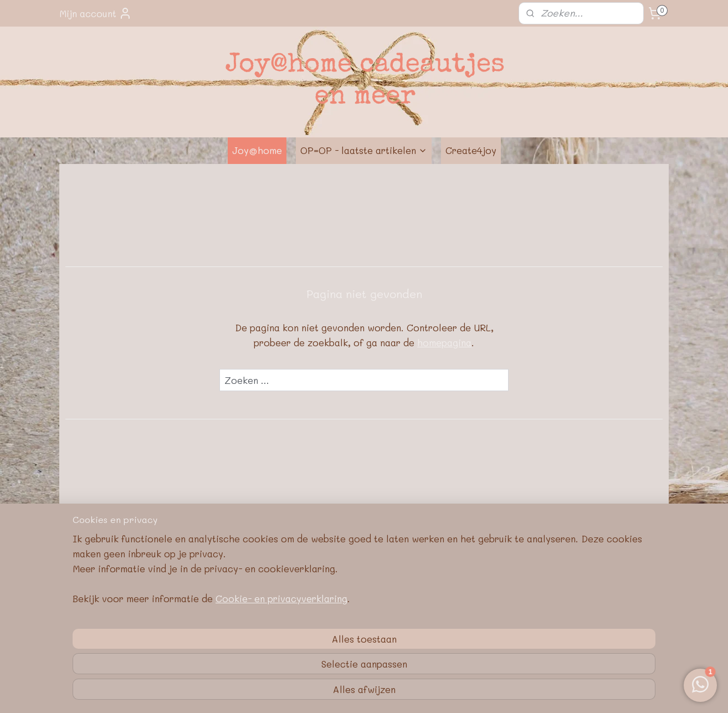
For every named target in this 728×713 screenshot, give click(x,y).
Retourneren (364, 588)
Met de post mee (364, 574)
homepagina (444, 342)
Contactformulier (242, 588)
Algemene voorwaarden (364, 614)
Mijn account (96, 13)
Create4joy (471, 150)
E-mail (242, 574)
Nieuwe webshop (121, 588)
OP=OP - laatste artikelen (364, 150)
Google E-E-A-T (364, 641)
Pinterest (486, 588)
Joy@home (257, 150)
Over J (101, 574)
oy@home (134, 574)
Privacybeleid (364, 628)
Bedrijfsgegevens (364, 601)
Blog (486, 601)
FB (486, 574)
